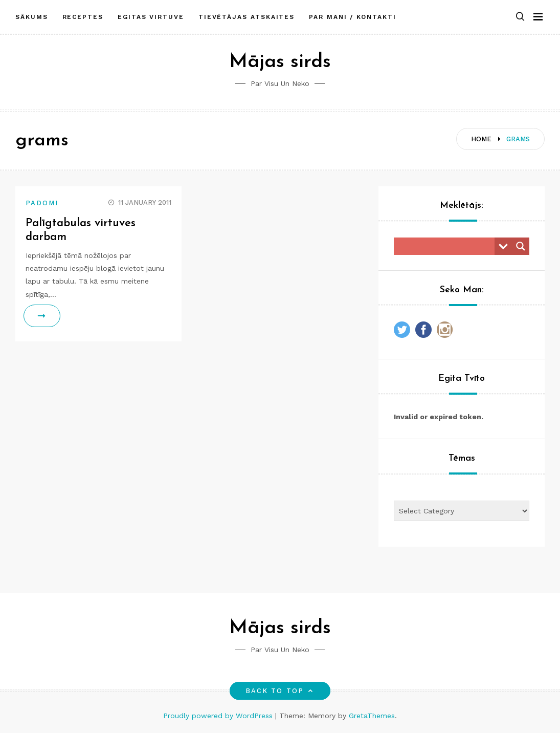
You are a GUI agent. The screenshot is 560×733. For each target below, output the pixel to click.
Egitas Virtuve (151, 17)
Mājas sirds (280, 62)
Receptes (83, 17)
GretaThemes (372, 716)
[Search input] (447, 246)
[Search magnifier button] (521, 246)
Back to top (280, 691)
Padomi (42, 203)
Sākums (32, 17)
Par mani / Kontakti (352, 17)
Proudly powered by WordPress (219, 716)
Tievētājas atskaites (247, 17)
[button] (520, 17)
